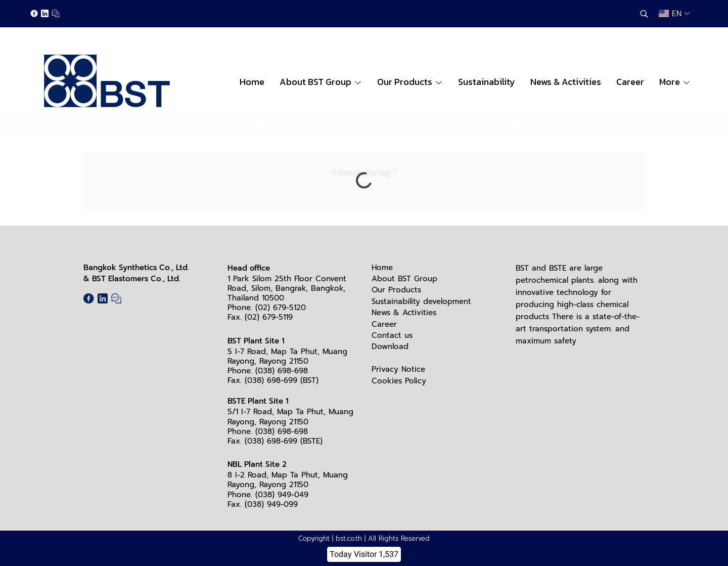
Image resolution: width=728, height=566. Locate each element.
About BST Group (404, 279)
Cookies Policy (399, 381)
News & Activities (404, 313)
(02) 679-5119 (269, 317)
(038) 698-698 (282, 371)
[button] (644, 14)
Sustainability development (421, 301)
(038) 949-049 (282, 495)
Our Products (396, 290)
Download (390, 346)
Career (384, 324)
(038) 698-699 (271, 380)
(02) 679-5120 (281, 308)
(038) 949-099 (271, 504)
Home (382, 268)
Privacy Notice (398, 369)
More (675, 82)
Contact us (392, 335)
